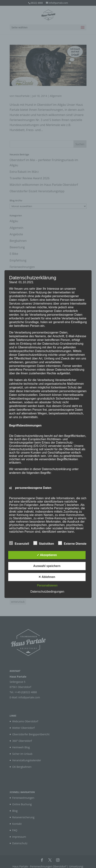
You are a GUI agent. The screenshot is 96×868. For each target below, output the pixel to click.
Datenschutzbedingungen (47, 592)
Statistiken (44, 543)
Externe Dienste (72, 543)
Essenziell (19, 543)
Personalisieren (47, 585)
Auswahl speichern (47, 566)
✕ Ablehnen (47, 577)
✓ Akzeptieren (47, 555)
